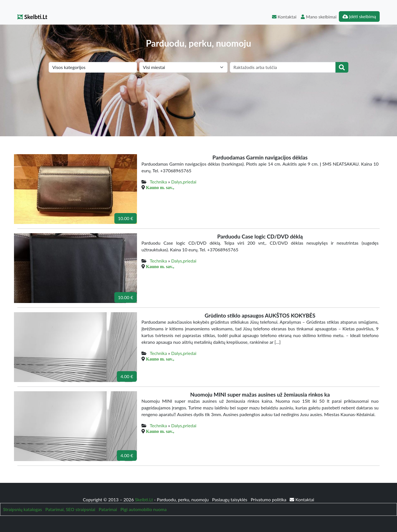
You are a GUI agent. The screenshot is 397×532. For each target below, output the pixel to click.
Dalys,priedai (184, 182)
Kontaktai (284, 17)
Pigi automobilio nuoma (144, 509)
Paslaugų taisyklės (230, 499)
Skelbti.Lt (32, 17)
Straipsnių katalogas (23, 509)
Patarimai (108, 509)
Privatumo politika (269, 499)
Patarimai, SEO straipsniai (70, 509)
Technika (158, 182)
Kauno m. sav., (160, 187)
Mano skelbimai (319, 17)
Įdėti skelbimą (359, 16)
